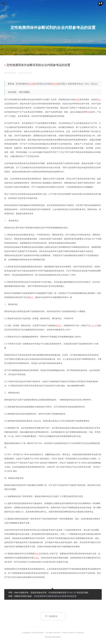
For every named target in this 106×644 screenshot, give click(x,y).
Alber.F (42, 633)
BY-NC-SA (71, 593)
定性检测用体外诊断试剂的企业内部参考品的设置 (55, 596)
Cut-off (94, 326)
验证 (31, 297)
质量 (89, 112)
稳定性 (59, 326)
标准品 (36, 558)
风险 (78, 100)
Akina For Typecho (76, 633)
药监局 (37, 554)
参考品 (54, 84)
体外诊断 (31, 84)
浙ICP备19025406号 (53, 637)
